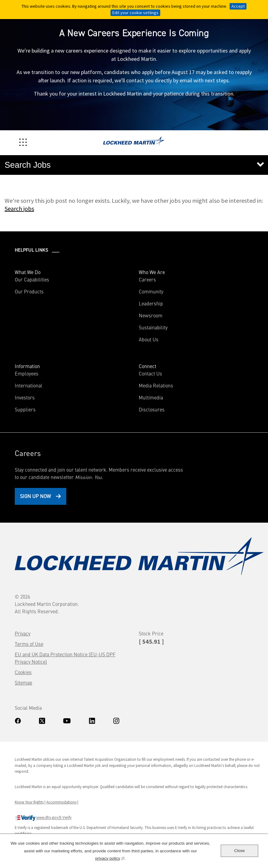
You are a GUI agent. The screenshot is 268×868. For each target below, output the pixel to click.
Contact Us (150, 373)
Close (240, 851)
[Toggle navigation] (23, 142)
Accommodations (61, 802)
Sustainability (153, 327)
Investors (34, 397)
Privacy (23, 633)
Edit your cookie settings (135, 13)
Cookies (23, 672)
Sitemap (23, 682)
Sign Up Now (35, 496)
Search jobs (19, 208)
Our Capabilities (32, 279)
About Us (149, 339)
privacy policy (110, 858)
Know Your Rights (29, 802)
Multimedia (151, 397)
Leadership (151, 303)
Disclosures (152, 409)
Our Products (29, 291)
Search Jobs (28, 165)
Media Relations (156, 385)
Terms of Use (29, 644)
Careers (147, 279)
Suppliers (25, 409)
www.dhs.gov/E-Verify (43, 818)
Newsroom (151, 315)
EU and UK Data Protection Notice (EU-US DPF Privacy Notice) (65, 658)
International (29, 385)
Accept (238, 6)
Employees (27, 373)
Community (151, 291)
